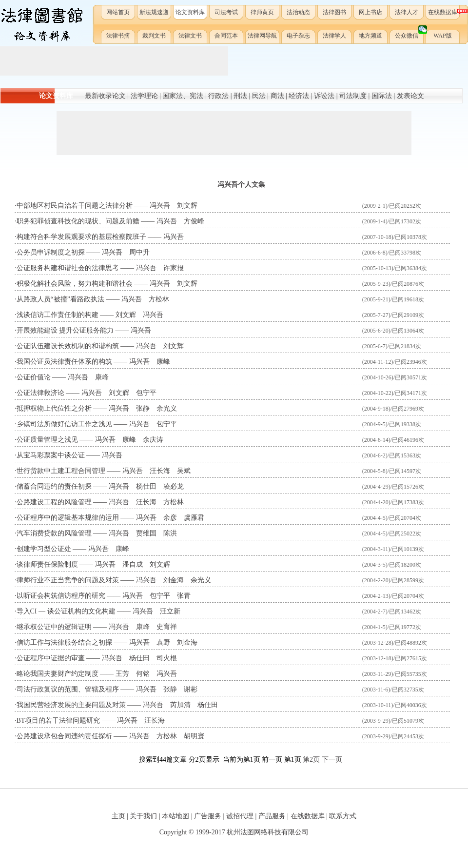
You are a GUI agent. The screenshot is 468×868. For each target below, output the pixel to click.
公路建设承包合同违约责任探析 (64, 736)
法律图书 (334, 12)
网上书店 (370, 12)
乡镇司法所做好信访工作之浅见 (64, 424)
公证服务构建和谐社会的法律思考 (68, 268)
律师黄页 (262, 12)
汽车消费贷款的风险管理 (54, 533)
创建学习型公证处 (44, 549)
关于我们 (143, 816)
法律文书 (190, 36)
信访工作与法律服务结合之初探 (64, 642)
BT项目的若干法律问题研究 (58, 720)
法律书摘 (118, 36)
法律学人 (334, 36)
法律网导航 (262, 36)
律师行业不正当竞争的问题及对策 (68, 580)
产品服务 (272, 816)
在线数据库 (444, 12)
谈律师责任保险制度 (47, 564)
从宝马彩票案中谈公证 (51, 455)
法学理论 (144, 96)
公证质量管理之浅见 (47, 440)
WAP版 (442, 36)
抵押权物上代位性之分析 (54, 408)
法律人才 (407, 12)
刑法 (240, 96)
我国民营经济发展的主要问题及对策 (71, 705)
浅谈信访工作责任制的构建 (58, 315)
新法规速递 (154, 12)
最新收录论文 (105, 96)
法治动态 (298, 12)
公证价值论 (34, 377)
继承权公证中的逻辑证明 (54, 627)
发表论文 (410, 96)
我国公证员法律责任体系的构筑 (64, 362)
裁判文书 (154, 36)
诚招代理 (240, 816)
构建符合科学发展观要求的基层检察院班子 (81, 237)
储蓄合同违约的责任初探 (54, 486)
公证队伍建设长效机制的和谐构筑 (68, 346)
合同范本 (226, 36)
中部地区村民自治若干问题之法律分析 (75, 206)
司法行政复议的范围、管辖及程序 (68, 689)
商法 (277, 96)
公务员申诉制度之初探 (51, 252)
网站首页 (118, 12)
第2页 (311, 759)
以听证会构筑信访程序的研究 (61, 596)
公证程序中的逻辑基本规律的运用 (68, 518)
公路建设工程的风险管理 (54, 502)
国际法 (382, 96)
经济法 (299, 96)
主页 (118, 816)
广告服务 (208, 816)
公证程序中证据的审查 (51, 658)
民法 (259, 96)
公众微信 (410, 34)
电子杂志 (298, 36)
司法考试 (226, 12)
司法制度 (353, 96)
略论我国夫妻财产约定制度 (58, 674)
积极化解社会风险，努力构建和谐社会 (75, 284)
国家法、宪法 (183, 96)
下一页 (332, 759)
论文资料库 (190, 12)
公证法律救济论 (40, 393)
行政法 (218, 96)
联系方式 (343, 816)
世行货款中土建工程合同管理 (61, 471)
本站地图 (175, 816)
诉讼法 (324, 96)
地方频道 (370, 36)
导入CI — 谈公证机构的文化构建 (66, 611)
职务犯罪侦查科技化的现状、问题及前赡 (78, 221)
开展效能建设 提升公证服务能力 (65, 330)
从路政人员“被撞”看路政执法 (60, 299)
